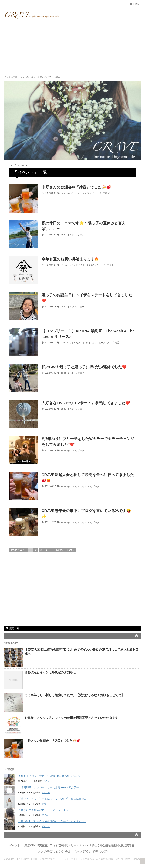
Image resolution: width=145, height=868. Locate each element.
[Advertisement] (72, 47)
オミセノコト (84, 193)
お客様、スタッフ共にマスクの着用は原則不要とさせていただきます (71, 718)
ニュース (97, 193)
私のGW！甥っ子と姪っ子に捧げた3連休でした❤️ (84, 367)
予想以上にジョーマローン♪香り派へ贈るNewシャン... (50, 776)
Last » (71, 550)
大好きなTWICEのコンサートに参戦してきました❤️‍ (86, 403)
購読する (12, 628)
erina (64, 193)
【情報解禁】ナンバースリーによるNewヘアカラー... (50, 787)
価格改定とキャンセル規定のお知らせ (50, 672)
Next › (60, 550)
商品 (117, 343)
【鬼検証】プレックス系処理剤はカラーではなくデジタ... (52, 821)
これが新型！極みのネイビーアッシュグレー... (46, 810)
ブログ (106, 193)
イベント (72, 193)
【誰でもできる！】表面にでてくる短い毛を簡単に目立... (52, 799)
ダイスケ (91, 265)
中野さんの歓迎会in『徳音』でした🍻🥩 (76, 187)
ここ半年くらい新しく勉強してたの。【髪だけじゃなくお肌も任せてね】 (74, 695)
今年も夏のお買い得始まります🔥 (70, 259)
